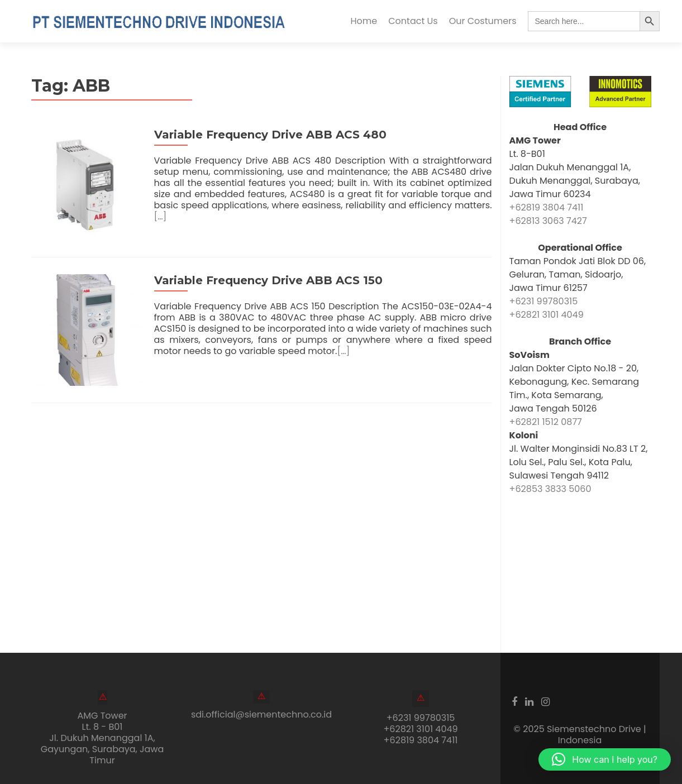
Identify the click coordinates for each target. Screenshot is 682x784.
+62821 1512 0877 (546, 422)
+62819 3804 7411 (547, 207)
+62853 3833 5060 (550, 489)
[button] (605, 759)
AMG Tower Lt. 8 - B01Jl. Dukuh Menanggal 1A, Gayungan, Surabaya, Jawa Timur (102, 738)
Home (364, 21)
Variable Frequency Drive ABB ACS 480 (270, 135)
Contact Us (413, 21)
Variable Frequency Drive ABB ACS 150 (268, 280)
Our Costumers (483, 21)
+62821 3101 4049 (547, 315)
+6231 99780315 (544, 301)
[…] (161, 216)
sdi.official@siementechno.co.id (261, 714)
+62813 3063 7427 (548, 221)
